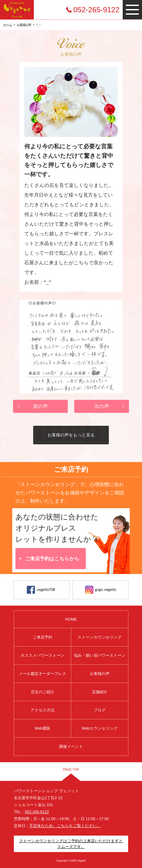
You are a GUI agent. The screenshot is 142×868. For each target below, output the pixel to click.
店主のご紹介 (43, 692)
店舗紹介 (100, 692)
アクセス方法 (43, 710)
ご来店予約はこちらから (52, 559)
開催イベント (71, 746)
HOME (71, 619)
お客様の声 (24, 25)
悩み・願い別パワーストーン (100, 655)
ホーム (8, 25)
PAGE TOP (71, 769)
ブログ (100, 710)
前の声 (40, 406)
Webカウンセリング (100, 728)
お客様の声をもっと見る (71, 435)
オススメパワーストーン (42, 655)
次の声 (102, 406)
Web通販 (42, 728)
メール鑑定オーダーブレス (42, 674)
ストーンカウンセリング (100, 637)
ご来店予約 (42, 637)
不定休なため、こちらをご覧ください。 (65, 826)
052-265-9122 (96, 10)
